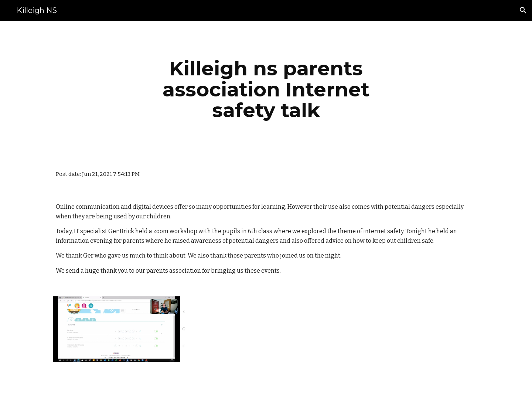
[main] (266, 89)
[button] (523, 10)
